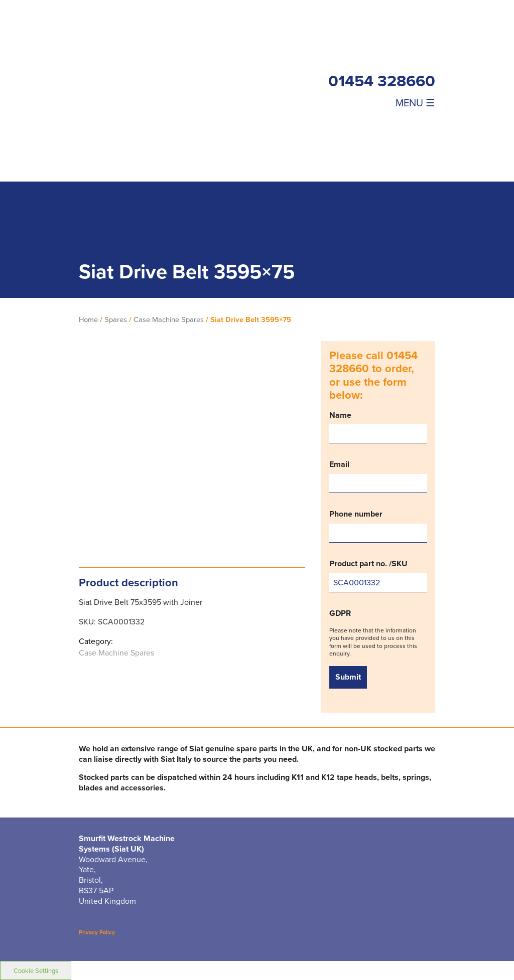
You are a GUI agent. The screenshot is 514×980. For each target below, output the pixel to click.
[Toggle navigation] (382, 102)
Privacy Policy (97, 932)
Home (88, 319)
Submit (348, 677)
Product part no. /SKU (378, 576)
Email (378, 476)
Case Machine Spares (169, 319)
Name (378, 427)
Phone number (378, 526)
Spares (116, 319)
